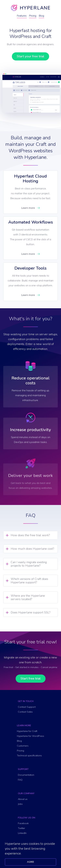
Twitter (21, 828)
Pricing (33, 16)
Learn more (28, 208)
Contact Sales (25, 712)
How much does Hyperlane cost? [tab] (32, 549)
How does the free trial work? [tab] (30, 535)
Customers (23, 746)
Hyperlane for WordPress (30, 736)
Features (22, 16)
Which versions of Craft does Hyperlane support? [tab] (29, 581)
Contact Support (27, 707)
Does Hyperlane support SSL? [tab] (30, 612)
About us (23, 799)
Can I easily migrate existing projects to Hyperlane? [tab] (29, 564)
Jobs (20, 804)
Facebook (23, 823)
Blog (41, 16)
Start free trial (31, 679)
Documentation (26, 775)
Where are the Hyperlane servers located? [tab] (28, 597)
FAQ (20, 780)
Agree (30, 862)
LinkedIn (22, 833)
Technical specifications (29, 755)
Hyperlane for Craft (27, 731)
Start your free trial (30, 56)
